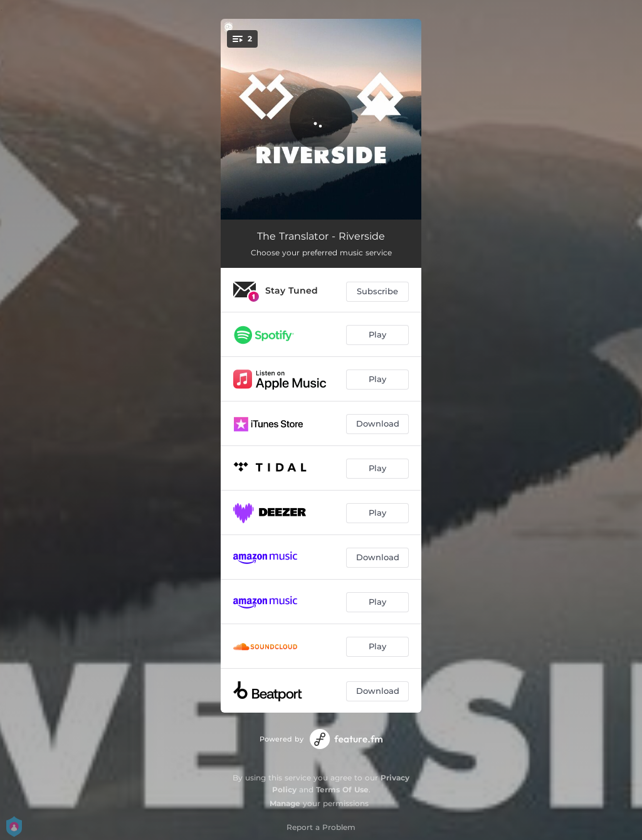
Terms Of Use (342, 789)
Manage (285, 803)
